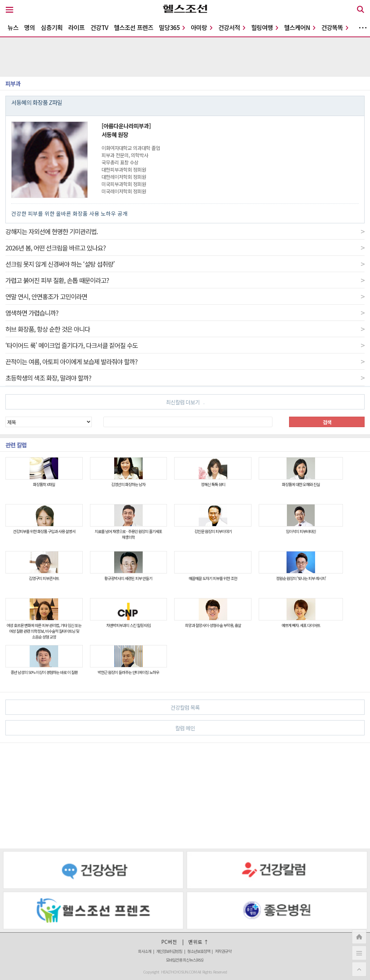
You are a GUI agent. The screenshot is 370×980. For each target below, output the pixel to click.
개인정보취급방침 (169, 951)
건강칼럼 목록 (265, 707)
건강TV (99, 27)
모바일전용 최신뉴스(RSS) (185, 960)
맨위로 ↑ (199, 942)
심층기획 (52, 27)
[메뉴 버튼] (10, 10)
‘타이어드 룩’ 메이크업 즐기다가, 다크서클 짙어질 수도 (185, 345)
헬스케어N (300, 27)
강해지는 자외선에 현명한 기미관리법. (185, 231)
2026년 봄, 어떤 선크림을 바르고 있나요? (185, 248)
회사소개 (145, 951)
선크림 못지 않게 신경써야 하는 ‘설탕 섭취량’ (185, 264)
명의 (30, 27)
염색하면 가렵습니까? (185, 313)
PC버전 (169, 942)
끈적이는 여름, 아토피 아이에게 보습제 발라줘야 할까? (185, 361)
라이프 (76, 27)
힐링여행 (265, 27)
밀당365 (172, 27)
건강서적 (232, 27)
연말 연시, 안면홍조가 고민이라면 (185, 296)
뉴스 (13, 27)
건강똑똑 (335, 27)
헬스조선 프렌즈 (134, 27)
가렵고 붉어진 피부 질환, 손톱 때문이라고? (185, 280)
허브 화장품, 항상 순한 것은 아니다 (185, 329)
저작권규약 (223, 951)
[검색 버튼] (361, 10)
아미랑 (202, 27)
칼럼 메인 (267, 728)
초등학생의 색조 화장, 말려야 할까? (185, 378)
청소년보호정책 (199, 951)
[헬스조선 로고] (185, 10)
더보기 (363, 28)
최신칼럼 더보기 (185, 402)
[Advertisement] (185, 796)
